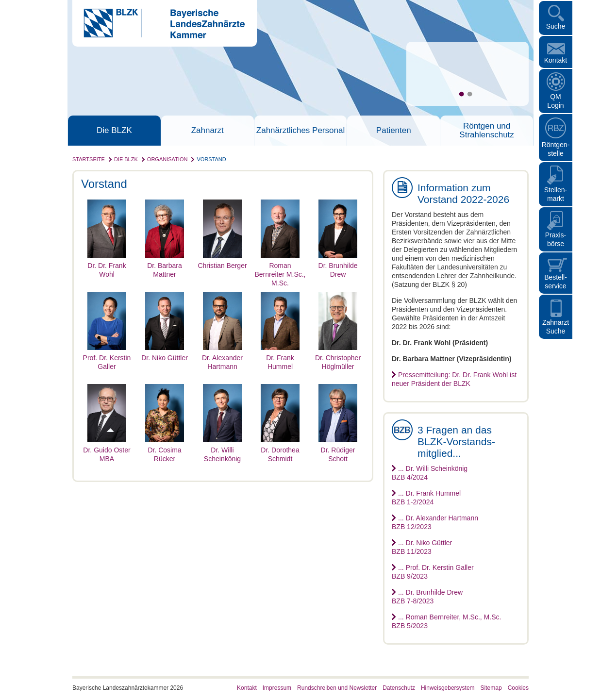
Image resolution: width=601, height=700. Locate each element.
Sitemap (491, 688)
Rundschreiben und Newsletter (337, 688)
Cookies (518, 688)
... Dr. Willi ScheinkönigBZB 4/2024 (430, 473)
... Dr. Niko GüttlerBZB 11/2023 (422, 547)
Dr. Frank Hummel (280, 358)
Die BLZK (114, 131)
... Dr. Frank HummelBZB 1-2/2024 (426, 498)
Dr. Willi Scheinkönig (222, 450)
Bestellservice (556, 282)
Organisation (167, 159)
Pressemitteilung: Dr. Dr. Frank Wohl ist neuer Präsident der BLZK (454, 379)
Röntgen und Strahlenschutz (486, 131)
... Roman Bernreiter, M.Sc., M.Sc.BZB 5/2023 (446, 621)
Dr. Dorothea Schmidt (280, 450)
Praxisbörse (556, 239)
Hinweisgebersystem (448, 688)
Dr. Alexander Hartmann (222, 358)
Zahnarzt (208, 131)
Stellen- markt (556, 194)
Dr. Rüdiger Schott (338, 450)
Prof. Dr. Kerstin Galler (107, 358)
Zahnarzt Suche (556, 327)
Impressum (277, 688)
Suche (556, 26)
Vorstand (211, 159)
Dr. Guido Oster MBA (107, 450)
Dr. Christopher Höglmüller (338, 358)
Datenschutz (399, 688)
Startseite (89, 159)
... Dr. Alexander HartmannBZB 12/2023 (435, 522)
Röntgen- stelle (556, 149)
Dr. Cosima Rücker (165, 450)
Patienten (394, 131)
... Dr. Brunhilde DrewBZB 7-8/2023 (427, 597)
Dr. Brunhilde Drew (338, 266)
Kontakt (556, 60)
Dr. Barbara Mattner (165, 266)
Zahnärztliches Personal (300, 131)
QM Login (555, 101)
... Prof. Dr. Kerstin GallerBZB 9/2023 (433, 572)
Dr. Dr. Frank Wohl (107, 266)
